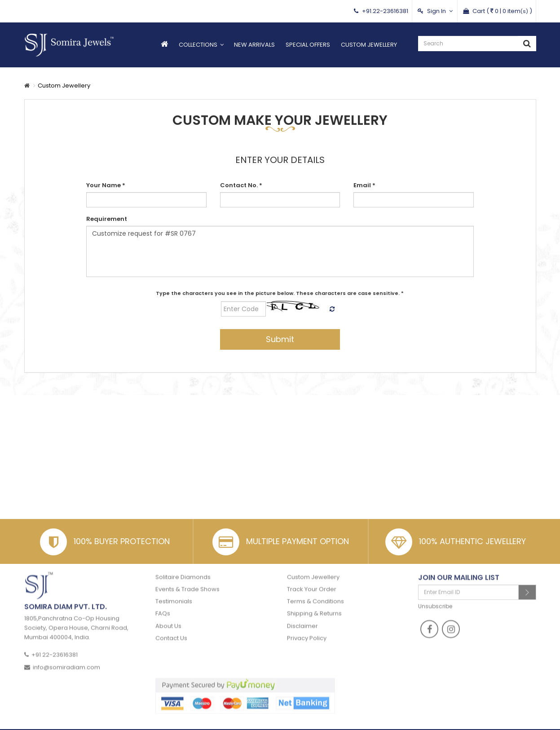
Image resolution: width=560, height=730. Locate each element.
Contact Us (171, 629)
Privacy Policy (307, 629)
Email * (364, 185)
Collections (198, 45)
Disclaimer (302, 617)
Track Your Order (312, 580)
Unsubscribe (435, 597)
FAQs (163, 605)
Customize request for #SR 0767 (280, 251)
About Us (168, 617)
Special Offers (308, 45)
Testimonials (174, 592)
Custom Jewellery (369, 45)
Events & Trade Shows (187, 580)
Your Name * (106, 185)
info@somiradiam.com (66, 658)
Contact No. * (241, 185)
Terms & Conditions (315, 592)
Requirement (107, 219)
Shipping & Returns (314, 605)
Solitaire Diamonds (183, 568)
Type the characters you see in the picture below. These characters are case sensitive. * (280, 293)
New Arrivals (254, 45)
